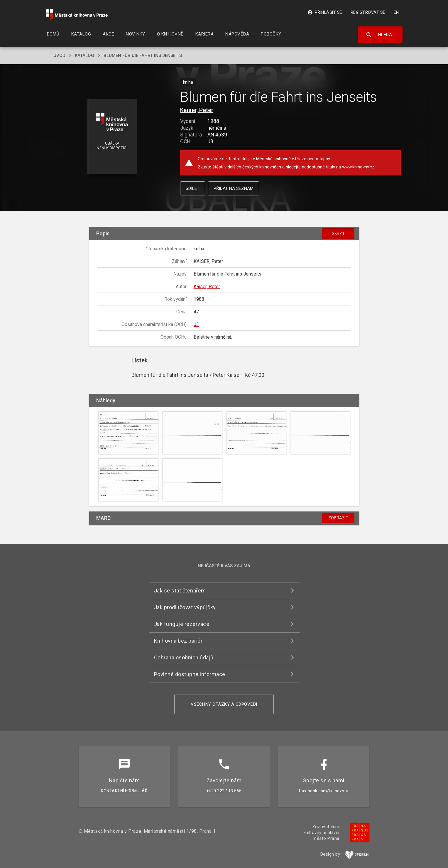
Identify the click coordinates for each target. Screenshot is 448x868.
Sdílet (193, 188)
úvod (59, 55)
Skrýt (338, 234)
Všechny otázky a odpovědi (224, 704)
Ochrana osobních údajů (184, 657)
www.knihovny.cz (358, 167)
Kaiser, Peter (197, 110)
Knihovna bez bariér (178, 641)
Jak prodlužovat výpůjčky (185, 607)
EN (396, 12)
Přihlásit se (325, 12)
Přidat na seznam (234, 188)
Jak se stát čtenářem (180, 591)
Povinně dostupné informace (190, 674)
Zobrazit (338, 518)
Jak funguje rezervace (182, 624)
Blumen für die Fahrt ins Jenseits (143, 55)
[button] (112, 137)
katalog (84, 55)
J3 (196, 324)
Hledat (380, 35)
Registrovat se (368, 12)
